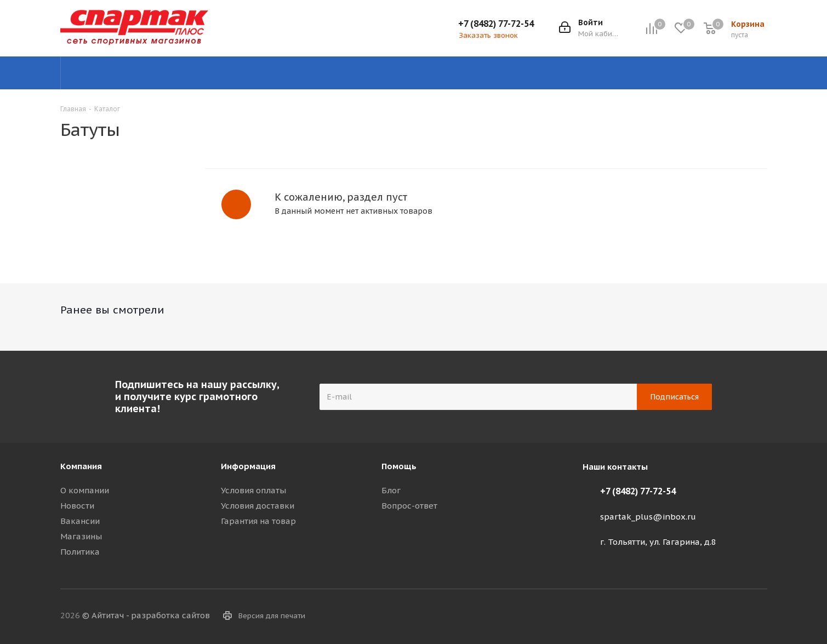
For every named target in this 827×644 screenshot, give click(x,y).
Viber (732, 616)
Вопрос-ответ (409, 506)
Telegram (704, 616)
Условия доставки (258, 506)
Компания (81, 466)
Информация (248, 466)
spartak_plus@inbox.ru (648, 517)
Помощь (399, 466)
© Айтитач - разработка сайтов (146, 615)
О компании (85, 490)
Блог (391, 490)
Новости (77, 506)
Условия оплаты (253, 490)
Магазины (81, 536)
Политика (80, 552)
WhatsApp (759, 616)
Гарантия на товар (258, 521)
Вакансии (80, 521)
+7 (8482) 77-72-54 (496, 24)
